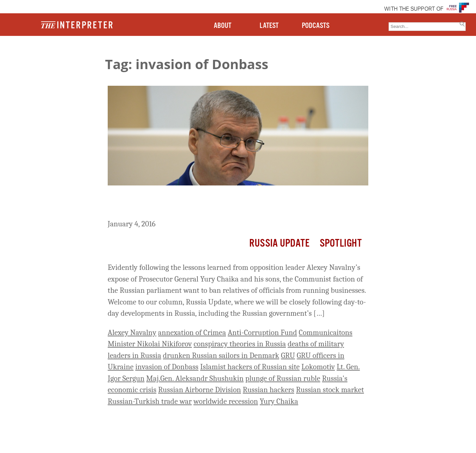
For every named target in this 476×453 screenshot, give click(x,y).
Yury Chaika (279, 401)
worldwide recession (226, 401)
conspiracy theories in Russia (240, 344)
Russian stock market (330, 390)
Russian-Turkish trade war (150, 401)
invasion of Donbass (167, 367)
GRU (288, 355)
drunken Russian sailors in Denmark (221, 355)
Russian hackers (268, 390)
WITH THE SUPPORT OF (414, 9)
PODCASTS (316, 26)
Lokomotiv (318, 367)
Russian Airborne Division (200, 390)
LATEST (269, 26)
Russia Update (279, 243)
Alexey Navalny (132, 333)
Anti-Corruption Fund (262, 333)
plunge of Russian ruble (283, 378)
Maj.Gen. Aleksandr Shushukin (195, 378)
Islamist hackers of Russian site (250, 367)
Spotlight (341, 243)
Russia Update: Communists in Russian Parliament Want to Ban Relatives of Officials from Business (228, 204)
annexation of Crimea (192, 333)
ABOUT (223, 26)
